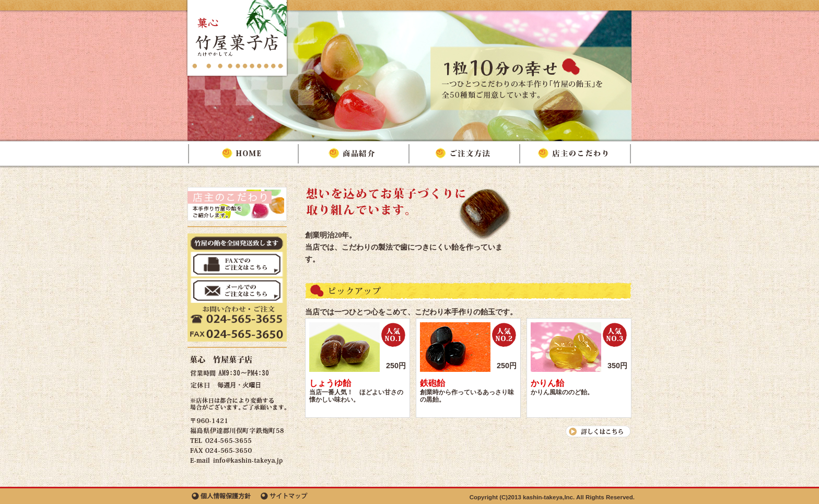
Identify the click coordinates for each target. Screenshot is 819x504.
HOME (244, 154)
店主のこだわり (576, 154)
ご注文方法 (465, 154)
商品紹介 (355, 154)
